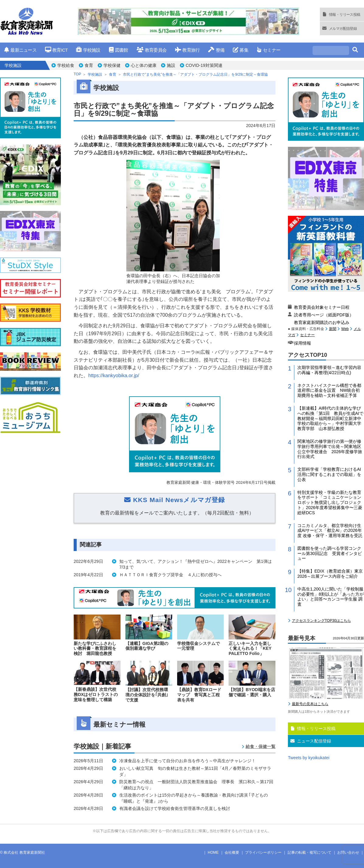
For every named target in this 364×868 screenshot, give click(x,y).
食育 (89, 65)
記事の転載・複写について (310, 852)
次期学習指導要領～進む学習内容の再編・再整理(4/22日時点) (329, 370)
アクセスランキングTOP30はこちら (321, 621)
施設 (171, 65)
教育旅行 (187, 50)
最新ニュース (20, 50)
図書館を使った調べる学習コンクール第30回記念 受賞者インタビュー (330, 553)
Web (345, 329)
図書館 (119, 50)
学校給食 (66, 65)
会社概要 (232, 852)
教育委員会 (152, 50)
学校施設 (88, 50)
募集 (241, 50)
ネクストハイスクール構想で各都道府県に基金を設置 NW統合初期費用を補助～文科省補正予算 (329, 391)
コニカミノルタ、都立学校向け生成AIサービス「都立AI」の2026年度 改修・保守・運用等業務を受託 (330, 531)
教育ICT (56, 50)
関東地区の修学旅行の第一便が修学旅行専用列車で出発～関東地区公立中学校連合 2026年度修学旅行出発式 (330, 449)
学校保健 (112, 65)
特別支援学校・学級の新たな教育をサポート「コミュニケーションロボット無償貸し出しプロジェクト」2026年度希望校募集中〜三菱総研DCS (330, 503)
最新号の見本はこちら (310, 704)
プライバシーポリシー (263, 852)
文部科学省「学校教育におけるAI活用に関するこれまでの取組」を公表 (329, 474)
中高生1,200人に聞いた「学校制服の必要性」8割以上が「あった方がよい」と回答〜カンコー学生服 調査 (331, 597)
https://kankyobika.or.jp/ (114, 375)
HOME (213, 852)
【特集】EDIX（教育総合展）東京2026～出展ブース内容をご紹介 (330, 574)
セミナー (269, 50)
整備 (216, 50)
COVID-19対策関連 (204, 65)
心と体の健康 (144, 65)
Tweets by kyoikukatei (309, 758)
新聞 (333, 329)
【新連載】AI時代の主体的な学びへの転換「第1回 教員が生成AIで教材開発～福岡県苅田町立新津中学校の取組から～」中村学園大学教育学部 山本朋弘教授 (330, 418)
